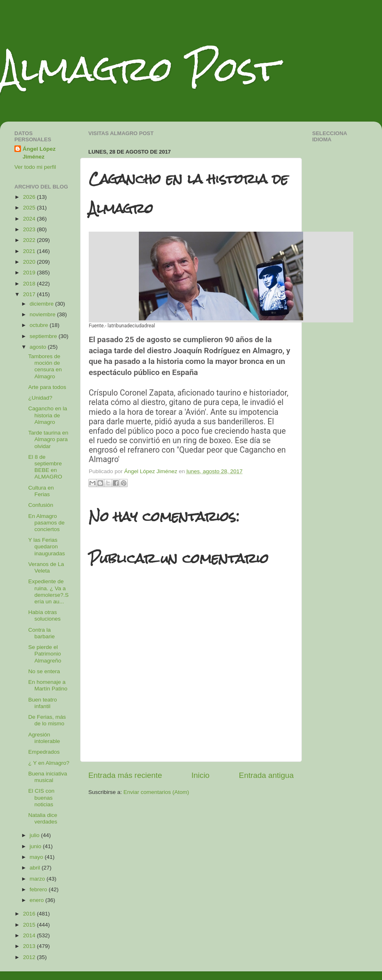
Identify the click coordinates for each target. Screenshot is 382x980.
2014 (30, 935)
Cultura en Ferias (41, 491)
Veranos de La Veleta (46, 567)
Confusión (41, 505)
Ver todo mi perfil (35, 167)
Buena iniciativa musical (48, 777)
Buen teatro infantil (43, 703)
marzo (38, 879)
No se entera (44, 671)
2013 (30, 946)
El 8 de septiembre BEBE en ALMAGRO (45, 467)
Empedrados (44, 752)
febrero (39, 889)
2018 (30, 284)
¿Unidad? (40, 398)
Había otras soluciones (45, 615)
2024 (30, 219)
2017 (30, 294)
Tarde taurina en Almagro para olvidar (48, 439)
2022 (30, 240)
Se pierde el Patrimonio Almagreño (45, 654)
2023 (30, 229)
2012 (30, 957)
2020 (30, 262)
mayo (37, 857)
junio (36, 846)
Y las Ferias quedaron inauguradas (47, 546)
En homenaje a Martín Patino (48, 685)
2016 (30, 914)
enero (37, 900)
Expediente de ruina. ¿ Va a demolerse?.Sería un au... (48, 591)
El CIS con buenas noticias (41, 797)
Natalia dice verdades (43, 818)
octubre (40, 325)
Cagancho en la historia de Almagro (48, 415)
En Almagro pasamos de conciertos (47, 523)
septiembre (44, 336)
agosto (39, 347)
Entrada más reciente (125, 775)
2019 (30, 273)
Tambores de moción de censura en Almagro (45, 366)
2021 (30, 251)
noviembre (43, 314)
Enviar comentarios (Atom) (156, 792)
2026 (30, 197)
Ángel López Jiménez (39, 153)
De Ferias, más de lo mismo (47, 720)
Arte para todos (47, 387)
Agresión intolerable (44, 738)
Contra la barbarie (42, 633)
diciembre (42, 304)
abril (36, 868)
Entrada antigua (266, 775)
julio (35, 835)
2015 (30, 925)
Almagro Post (139, 69)
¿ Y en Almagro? (49, 763)
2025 (30, 208)
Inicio (200, 775)
